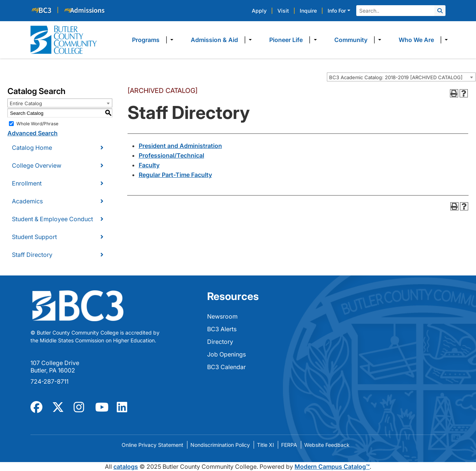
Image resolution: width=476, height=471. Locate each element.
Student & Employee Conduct (52, 219)
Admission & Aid (214, 40)
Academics (27, 201)
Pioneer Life (286, 40)
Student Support (34, 237)
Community (351, 40)
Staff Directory (32, 255)
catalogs (126, 467)
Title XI (266, 445)
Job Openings (226, 354)
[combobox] (401, 77)
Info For (337, 11)
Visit (283, 11)
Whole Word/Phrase (37, 124)
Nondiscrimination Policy (220, 445)
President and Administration (180, 146)
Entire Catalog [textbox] (26, 103)
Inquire (308, 11)
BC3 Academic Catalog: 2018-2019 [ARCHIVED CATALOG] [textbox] (396, 77)
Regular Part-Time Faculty (175, 175)
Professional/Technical (171, 155)
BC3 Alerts (222, 329)
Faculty (149, 165)
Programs (146, 40)
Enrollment (27, 183)
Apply (259, 11)
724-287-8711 (49, 381)
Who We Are (416, 40)
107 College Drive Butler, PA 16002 (55, 367)
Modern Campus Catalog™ (332, 467)
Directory (220, 342)
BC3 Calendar (226, 367)
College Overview (37, 165)
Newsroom (222, 316)
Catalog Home (32, 148)
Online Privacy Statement (152, 445)
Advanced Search (33, 133)
